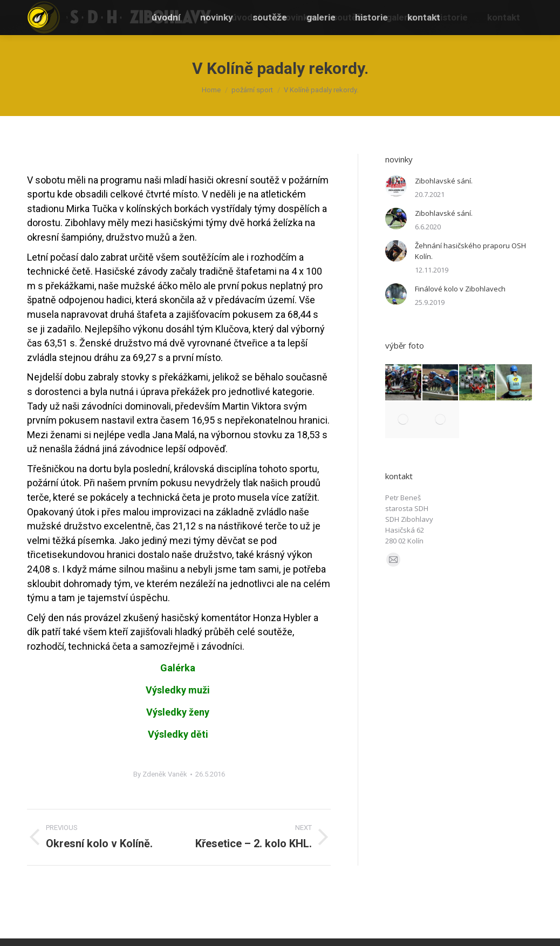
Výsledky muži (179, 690)
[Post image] (396, 186)
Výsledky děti (178, 734)
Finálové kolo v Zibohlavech (460, 289)
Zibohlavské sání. (444, 181)
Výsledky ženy (178, 712)
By (160, 774)
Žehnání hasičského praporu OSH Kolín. (470, 251)
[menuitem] (246, 18)
